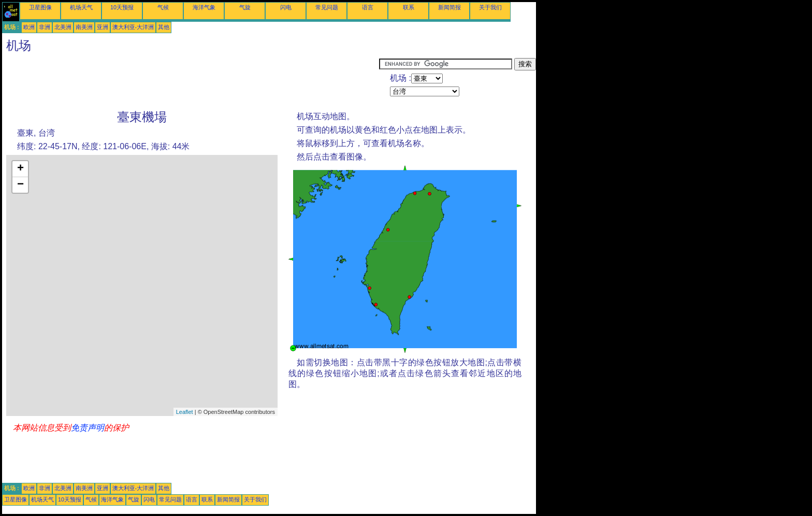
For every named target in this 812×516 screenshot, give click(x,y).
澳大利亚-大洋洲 (133, 27)
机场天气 (81, 7)
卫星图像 (40, 7)
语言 (368, 7)
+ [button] (20, 169)
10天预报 (122, 7)
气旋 (245, 7)
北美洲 (63, 27)
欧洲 (29, 27)
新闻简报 (450, 7)
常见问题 (327, 7)
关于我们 (490, 7)
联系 (409, 7)
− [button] (20, 185)
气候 (163, 7)
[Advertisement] (191, 81)
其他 (164, 27)
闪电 (286, 7)
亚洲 (103, 27)
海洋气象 (204, 7)
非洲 (45, 27)
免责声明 (88, 428)
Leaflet (185, 412)
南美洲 (84, 27)
